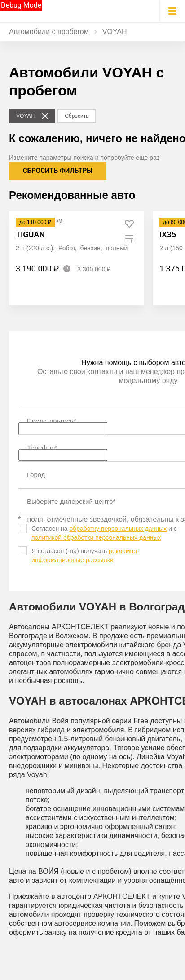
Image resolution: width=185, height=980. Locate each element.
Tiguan (30, 234)
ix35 (168, 234)
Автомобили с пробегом (49, 32)
